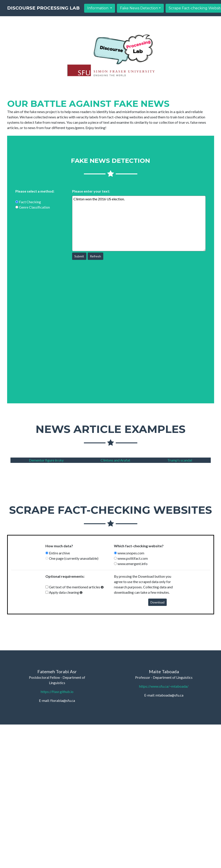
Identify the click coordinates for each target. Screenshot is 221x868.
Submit (79, 256)
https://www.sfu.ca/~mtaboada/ (164, 686)
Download (157, 602)
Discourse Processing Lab (63, 12)
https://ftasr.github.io (57, 692)
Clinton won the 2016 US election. (139, 223)
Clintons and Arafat (115, 460)
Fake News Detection (178, 12)
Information (137, 12)
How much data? (59, 546)
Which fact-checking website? (139, 546)
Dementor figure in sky (46, 460)
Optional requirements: (65, 576)
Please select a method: (35, 191)
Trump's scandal (180, 460)
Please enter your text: (91, 191)
